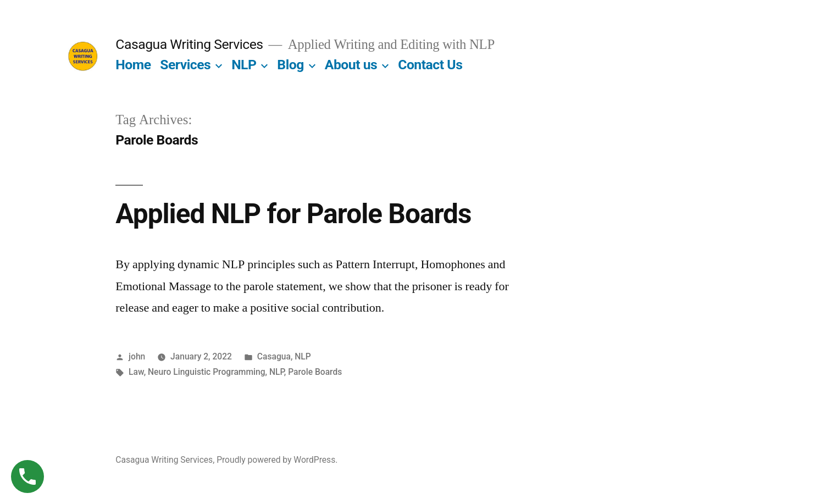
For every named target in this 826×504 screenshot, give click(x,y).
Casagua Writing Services (189, 44)
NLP (244, 65)
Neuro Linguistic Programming (207, 372)
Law (136, 372)
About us (351, 65)
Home (133, 65)
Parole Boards (315, 372)
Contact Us (430, 65)
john (137, 356)
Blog (290, 65)
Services (185, 65)
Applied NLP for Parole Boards (293, 214)
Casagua (274, 356)
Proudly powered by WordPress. (277, 460)
